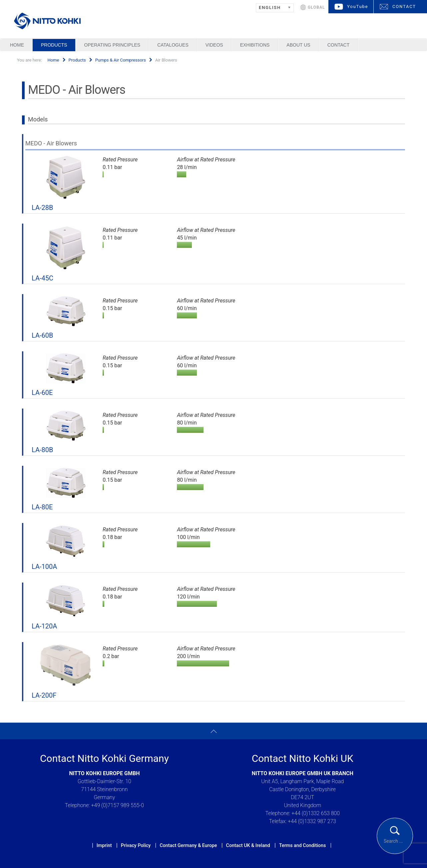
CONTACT (404, 6)
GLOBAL (316, 7)
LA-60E (42, 393)
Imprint (104, 845)
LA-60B (42, 335)
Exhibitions (255, 45)
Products (54, 45)
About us (298, 45)
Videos (214, 45)
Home (17, 45)
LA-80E (42, 507)
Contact (339, 45)
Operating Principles (112, 45)
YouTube (358, 6)
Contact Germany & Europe (188, 845)
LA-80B (42, 450)
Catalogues (173, 45)
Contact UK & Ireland (248, 845)
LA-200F (44, 695)
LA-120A (44, 626)
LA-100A (44, 567)
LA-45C (42, 278)
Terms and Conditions (302, 845)
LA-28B (42, 208)
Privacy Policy (136, 845)
